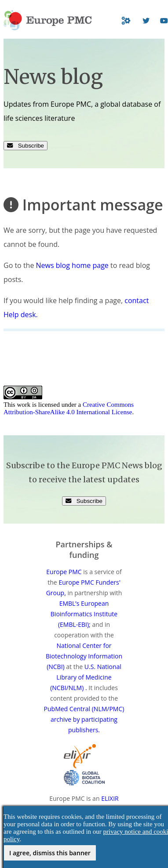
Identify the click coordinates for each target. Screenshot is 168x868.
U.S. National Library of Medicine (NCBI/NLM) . (86, 677)
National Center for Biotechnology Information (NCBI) (84, 656)
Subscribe (26, 146)
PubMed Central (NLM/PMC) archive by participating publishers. (84, 719)
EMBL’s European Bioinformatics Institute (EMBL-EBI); (84, 614)
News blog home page (72, 265)
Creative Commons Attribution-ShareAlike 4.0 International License (69, 408)
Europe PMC (64, 572)
